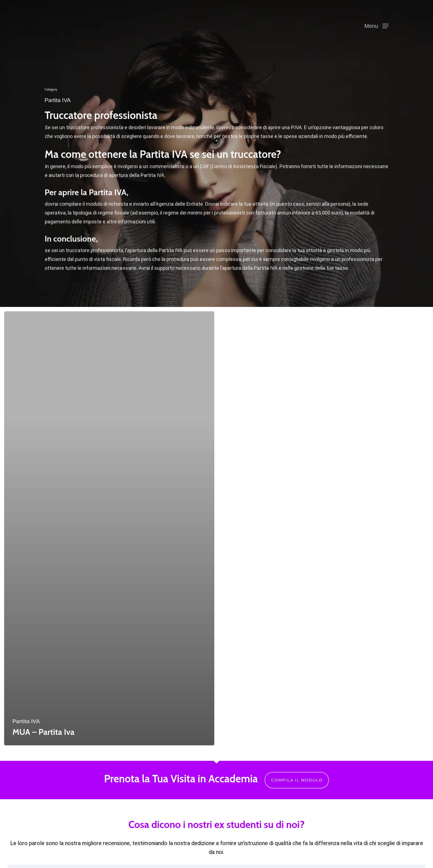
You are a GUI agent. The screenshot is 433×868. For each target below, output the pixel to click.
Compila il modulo (297, 780)
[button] (376, 26)
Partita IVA (26, 721)
